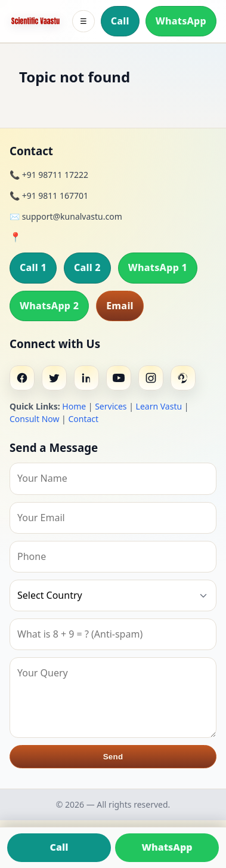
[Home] (35, 21)
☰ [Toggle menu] (83, 21)
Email (120, 306)
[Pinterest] (183, 378)
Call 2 (87, 267)
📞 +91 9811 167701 (49, 196)
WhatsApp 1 (158, 267)
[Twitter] (54, 378)
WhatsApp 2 (49, 306)
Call (120, 21)
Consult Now (34, 419)
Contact (83, 419)
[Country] (113, 595)
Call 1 (33, 267)
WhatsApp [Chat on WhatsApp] (167, 847)
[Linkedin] (86, 378)
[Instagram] (151, 378)
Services (111, 406)
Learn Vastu (159, 406)
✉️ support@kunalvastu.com (66, 216)
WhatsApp (181, 21)
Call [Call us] (59, 847)
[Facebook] (22, 378)
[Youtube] (119, 378)
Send (113, 757)
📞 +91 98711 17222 (49, 175)
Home (74, 406)
